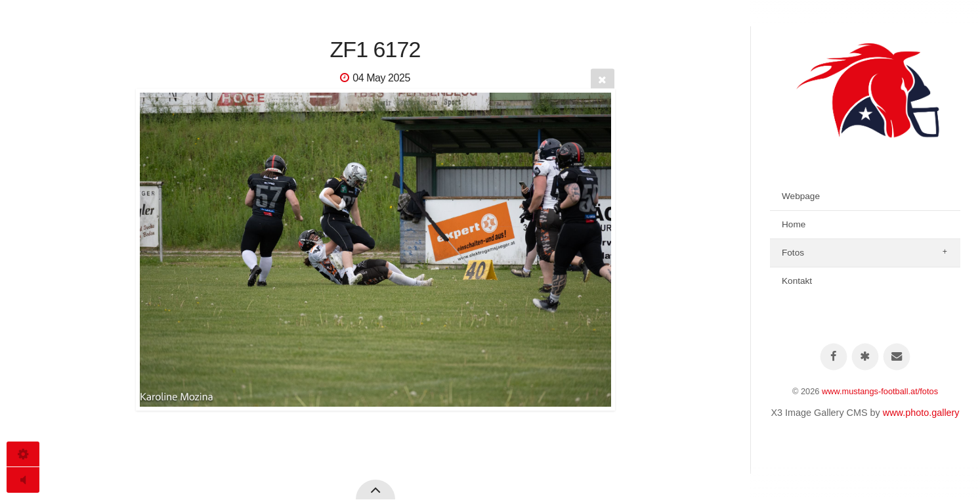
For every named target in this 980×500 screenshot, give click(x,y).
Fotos (793, 253)
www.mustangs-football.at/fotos (880, 391)
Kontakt (797, 281)
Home (794, 224)
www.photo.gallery (921, 413)
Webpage (801, 196)
